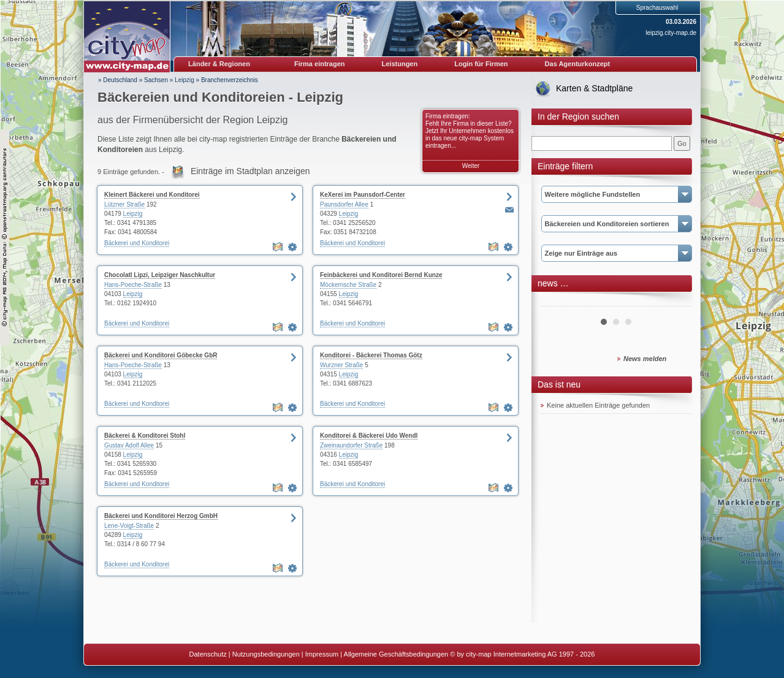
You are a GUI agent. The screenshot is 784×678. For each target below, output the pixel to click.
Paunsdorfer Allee (344, 204)
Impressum (322, 654)
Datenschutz (208, 654)
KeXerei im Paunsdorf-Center (363, 195)
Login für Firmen (481, 64)
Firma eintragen (320, 64)
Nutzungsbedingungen (266, 654)
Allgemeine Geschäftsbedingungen (396, 654)
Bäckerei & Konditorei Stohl (145, 436)
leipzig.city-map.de (671, 33)
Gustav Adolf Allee (129, 445)
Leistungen (400, 64)
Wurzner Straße (341, 365)
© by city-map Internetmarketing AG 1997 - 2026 (522, 654)
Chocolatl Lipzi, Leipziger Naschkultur (160, 275)
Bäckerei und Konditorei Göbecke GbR (161, 355)
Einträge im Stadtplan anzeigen (250, 171)
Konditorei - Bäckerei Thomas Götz (371, 355)
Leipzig (185, 80)
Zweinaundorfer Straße (351, 445)
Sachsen (156, 80)
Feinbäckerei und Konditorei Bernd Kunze (381, 275)
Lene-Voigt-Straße (129, 526)
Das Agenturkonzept (578, 64)
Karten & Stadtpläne (594, 88)
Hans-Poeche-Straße (133, 285)
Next (675, 302)
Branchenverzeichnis (230, 80)
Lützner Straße (124, 204)
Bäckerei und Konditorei (137, 243)
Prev (557, 302)
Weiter (471, 166)
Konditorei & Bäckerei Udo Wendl (369, 436)
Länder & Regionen (219, 64)
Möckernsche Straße (348, 285)
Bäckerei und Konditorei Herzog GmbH (161, 516)
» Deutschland (118, 80)
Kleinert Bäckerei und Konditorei (152, 195)
